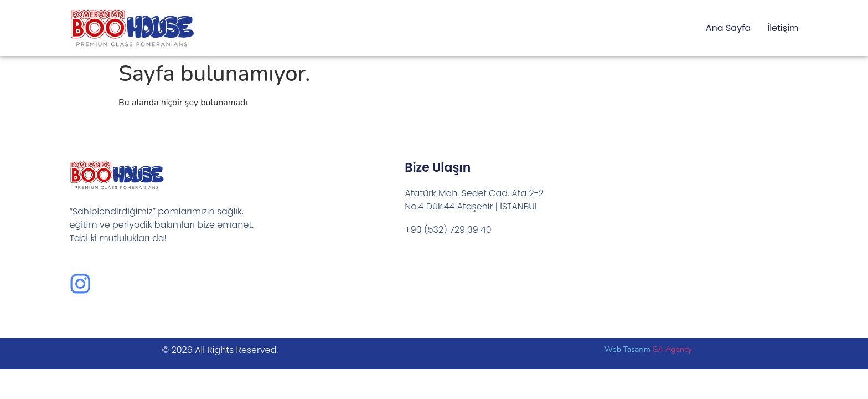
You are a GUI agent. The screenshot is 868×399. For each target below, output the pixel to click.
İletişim (783, 28)
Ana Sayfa (728, 28)
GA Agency (672, 349)
